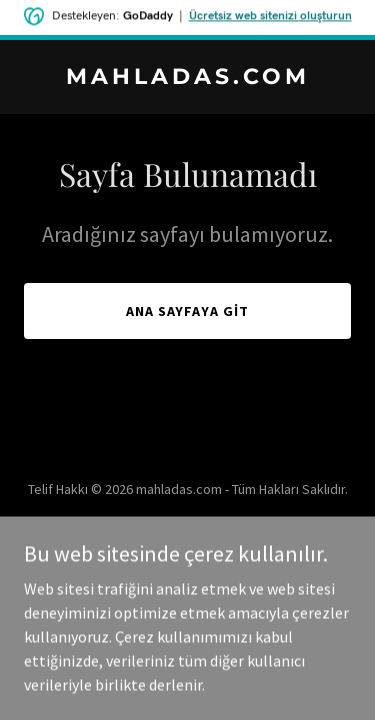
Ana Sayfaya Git (188, 311)
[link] (187, 78)
